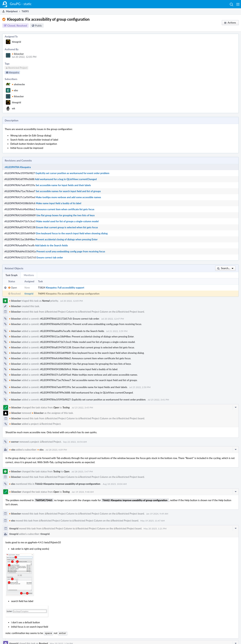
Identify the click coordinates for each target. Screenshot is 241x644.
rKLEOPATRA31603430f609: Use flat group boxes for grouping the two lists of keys (85, 364)
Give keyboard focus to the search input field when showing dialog (72, 233)
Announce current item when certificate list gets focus (65, 209)
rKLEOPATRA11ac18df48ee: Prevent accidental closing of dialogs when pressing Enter (87, 336)
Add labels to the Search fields (51, 245)
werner (14, 442)
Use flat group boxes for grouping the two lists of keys (66, 215)
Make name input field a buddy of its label (59, 203)
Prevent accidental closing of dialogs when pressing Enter (67, 239)
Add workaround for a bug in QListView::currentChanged (66, 179)
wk (13, 108)
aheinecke (18, 84)
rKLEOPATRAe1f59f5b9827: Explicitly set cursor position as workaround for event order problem (93, 400)
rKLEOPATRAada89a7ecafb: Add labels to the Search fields (72, 331)
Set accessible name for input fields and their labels (63, 185)
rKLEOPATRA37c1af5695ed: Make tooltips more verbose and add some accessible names (89, 375)
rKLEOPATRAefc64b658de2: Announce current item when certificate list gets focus (85, 358)
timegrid (16, 42)
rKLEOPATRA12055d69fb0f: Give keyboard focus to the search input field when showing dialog (92, 353)
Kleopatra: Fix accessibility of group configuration (73, 294)
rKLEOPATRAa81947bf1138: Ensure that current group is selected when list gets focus (87, 347)
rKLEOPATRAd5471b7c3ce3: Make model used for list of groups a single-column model (87, 342)
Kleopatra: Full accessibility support (65, 288)
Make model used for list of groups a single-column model (67, 221)
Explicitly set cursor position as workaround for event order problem (72, 173)
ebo (15, 90)
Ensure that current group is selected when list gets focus (67, 227)
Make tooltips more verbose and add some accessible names (68, 197)
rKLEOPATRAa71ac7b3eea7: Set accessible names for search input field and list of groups (88, 380)
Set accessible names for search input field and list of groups (68, 191)
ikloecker (18, 54)
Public (39, 26)
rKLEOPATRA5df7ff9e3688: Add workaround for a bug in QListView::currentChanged (86, 393)
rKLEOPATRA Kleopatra (18, 167)
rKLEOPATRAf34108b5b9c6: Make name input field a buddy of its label (79, 369)
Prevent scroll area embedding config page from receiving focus (71, 251)
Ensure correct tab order (50, 257)
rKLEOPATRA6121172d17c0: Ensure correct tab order (70, 319)
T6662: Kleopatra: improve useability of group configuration (68, 484)
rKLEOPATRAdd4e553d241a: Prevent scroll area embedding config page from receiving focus (91, 324)
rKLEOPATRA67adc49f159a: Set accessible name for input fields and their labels (84, 387)
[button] (238, 4)
